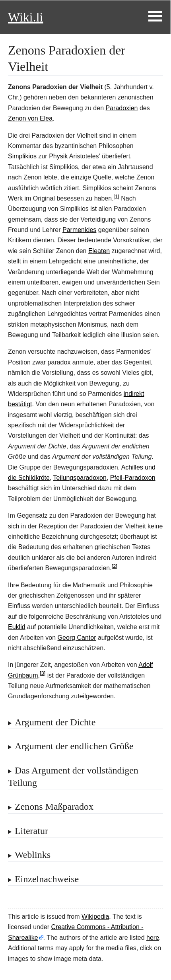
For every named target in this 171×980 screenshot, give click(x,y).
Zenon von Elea (30, 118)
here (153, 938)
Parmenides (79, 230)
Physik (58, 156)
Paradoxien (122, 108)
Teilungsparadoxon (80, 478)
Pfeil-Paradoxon (133, 478)
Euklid (17, 627)
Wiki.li (25, 17)
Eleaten (99, 251)
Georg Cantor (77, 638)
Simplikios (22, 156)
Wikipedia (95, 917)
